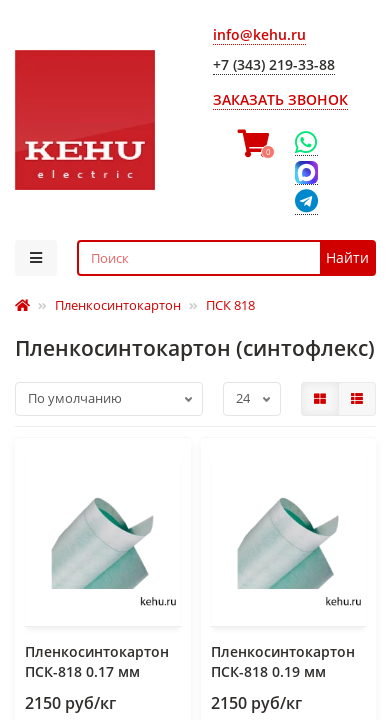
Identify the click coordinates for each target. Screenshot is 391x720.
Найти (347, 257)
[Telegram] (306, 202)
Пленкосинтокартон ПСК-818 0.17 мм (97, 661)
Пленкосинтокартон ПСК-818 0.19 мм (283, 661)
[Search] (227, 258)
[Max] (306, 173)
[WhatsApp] (306, 143)
